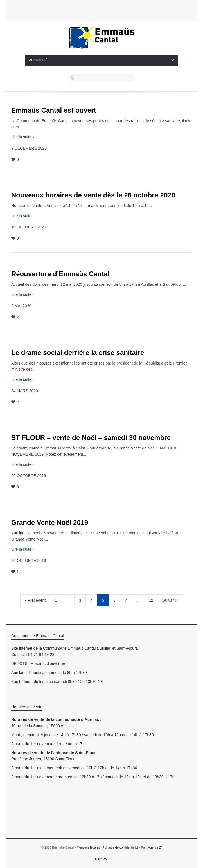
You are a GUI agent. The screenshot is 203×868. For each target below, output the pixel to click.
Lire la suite (21, 137)
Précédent (35, 600)
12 (151, 600)
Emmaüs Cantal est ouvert (54, 110)
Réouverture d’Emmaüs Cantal (60, 274)
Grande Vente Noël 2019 (50, 522)
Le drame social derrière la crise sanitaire (78, 353)
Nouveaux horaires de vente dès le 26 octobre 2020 (93, 195)
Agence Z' (155, 847)
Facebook (110, 10)
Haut (101, 859)
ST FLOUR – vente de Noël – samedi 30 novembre (91, 438)
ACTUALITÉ (101, 60)
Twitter (100, 10)
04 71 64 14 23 (41, 655)
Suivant (170, 600)
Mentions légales (88, 847)
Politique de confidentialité (120, 847)
